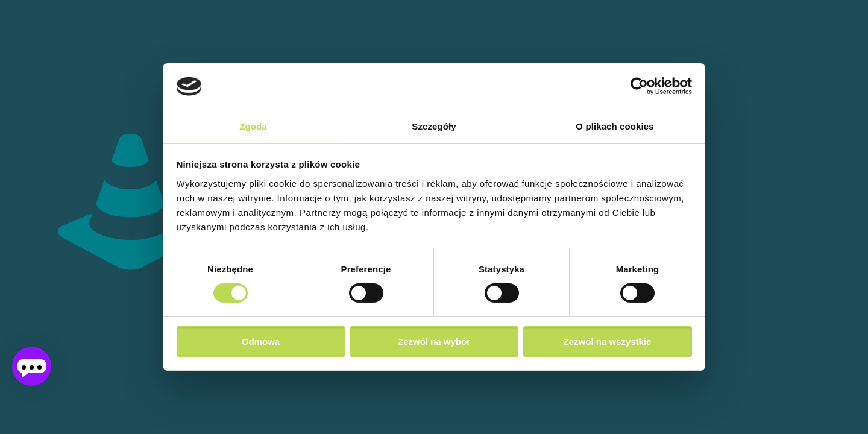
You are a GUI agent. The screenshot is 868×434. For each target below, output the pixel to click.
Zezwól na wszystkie (608, 341)
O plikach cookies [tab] (615, 126)
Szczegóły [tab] (434, 126)
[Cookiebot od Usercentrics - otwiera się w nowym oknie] (639, 86)
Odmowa (261, 341)
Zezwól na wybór (434, 341)
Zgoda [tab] (253, 126)
